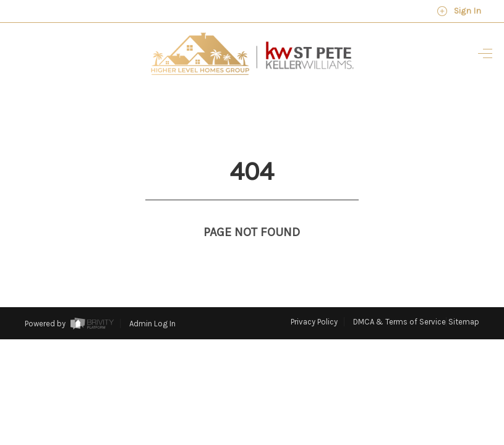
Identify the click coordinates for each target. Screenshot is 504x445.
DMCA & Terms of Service (399, 299)
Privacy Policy (314, 299)
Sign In (459, 11)
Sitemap (464, 299)
